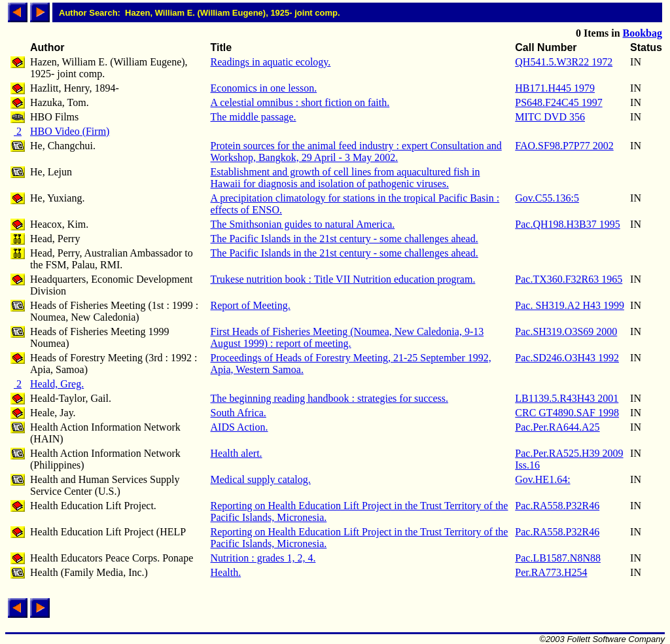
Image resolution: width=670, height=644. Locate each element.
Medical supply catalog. (261, 479)
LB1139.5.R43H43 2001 (567, 398)
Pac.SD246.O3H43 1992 (567, 358)
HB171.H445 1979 (555, 88)
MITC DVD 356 (550, 117)
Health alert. (237, 453)
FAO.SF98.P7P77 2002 (564, 146)
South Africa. (238, 413)
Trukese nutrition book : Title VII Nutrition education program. (343, 279)
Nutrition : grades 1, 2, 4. (263, 558)
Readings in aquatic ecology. (271, 62)
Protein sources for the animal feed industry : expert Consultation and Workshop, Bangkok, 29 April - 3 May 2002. (356, 152)
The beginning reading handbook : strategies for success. (329, 398)
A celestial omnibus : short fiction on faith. (300, 102)
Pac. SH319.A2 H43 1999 (570, 305)
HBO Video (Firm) (70, 131)
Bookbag (643, 33)
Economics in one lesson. (264, 88)
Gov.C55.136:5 (547, 198)
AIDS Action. (239, 427)
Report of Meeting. (251, 305)
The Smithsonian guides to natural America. (303, 224)
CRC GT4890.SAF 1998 (567, 413)
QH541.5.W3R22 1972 (564, 62)
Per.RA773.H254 (551, 572)
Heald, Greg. (57, 384)
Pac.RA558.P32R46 (557, 506)
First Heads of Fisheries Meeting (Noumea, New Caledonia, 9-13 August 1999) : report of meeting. (347, 337)
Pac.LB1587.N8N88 (558, 558)
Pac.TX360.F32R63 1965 (569, 279)
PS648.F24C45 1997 (558, 102)
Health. (226, 572)
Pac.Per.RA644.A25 (557, 427)
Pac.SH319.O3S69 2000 (566, 331)
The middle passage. (254, 117)
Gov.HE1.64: (542, 479)
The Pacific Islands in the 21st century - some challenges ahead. (344, 239)
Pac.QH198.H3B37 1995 (567, 224)
